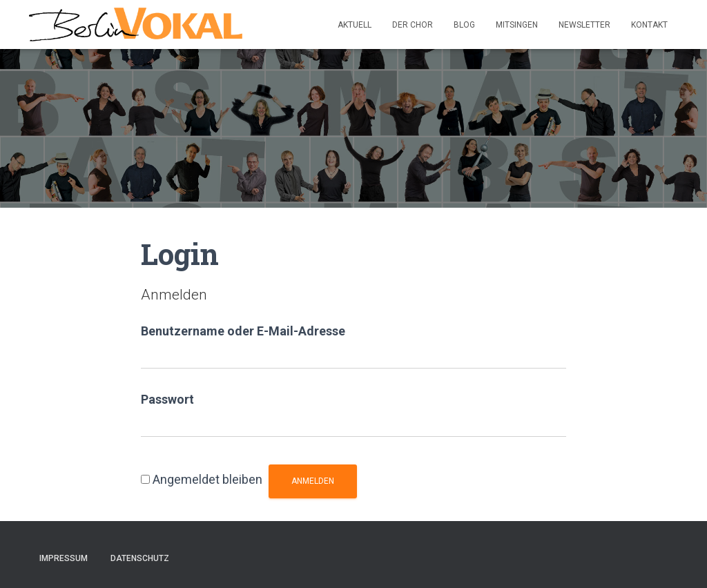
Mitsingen (517, 25)
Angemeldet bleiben (207, 479)
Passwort (167, 399)
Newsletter (584, 25)
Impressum (64, 558)
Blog (464, 25)
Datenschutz (140, 558)
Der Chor (413, 25)
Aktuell (355, 25)
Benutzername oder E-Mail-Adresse (243, 331)
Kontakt (649, 25)
